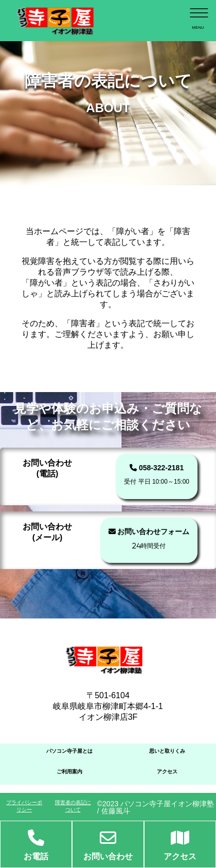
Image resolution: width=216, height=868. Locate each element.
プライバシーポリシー (24, 806)
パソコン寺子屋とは (69, 751)
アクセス (167, 772)
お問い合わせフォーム (149, 538)
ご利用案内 (69, 772)
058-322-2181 (157, 474)
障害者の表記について (73, 806)
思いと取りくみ (167, 751)
